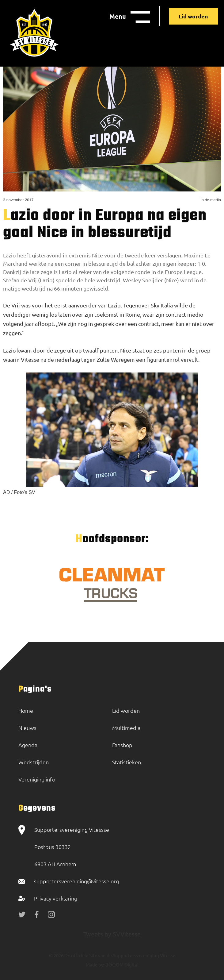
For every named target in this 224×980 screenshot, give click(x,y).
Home (26, 710)
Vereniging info (37, 779)
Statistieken (127, 762)
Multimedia (126, 728)
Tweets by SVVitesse (112, 934)
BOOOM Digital (121, 965)
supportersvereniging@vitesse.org (76, 881)
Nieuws (27, 728)
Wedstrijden (34, 762)
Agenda (28, 745)
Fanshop (122, 745)
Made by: (95, 965)
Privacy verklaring (56, 898)
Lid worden (193, 16)
